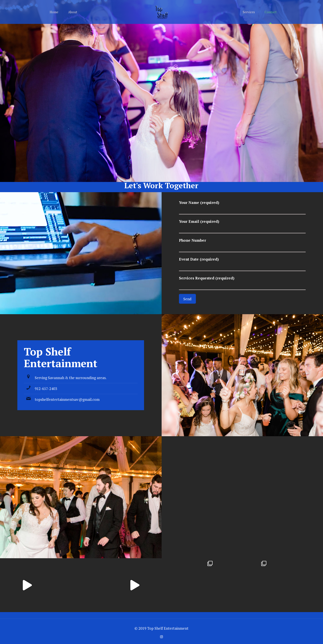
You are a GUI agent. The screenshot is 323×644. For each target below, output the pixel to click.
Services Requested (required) (242, 283)
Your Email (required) (242, 226)
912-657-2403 (46, 389)
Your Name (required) (242, 207)
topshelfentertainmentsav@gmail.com (67, 399)
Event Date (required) (242, 264)
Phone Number (242, 245)
